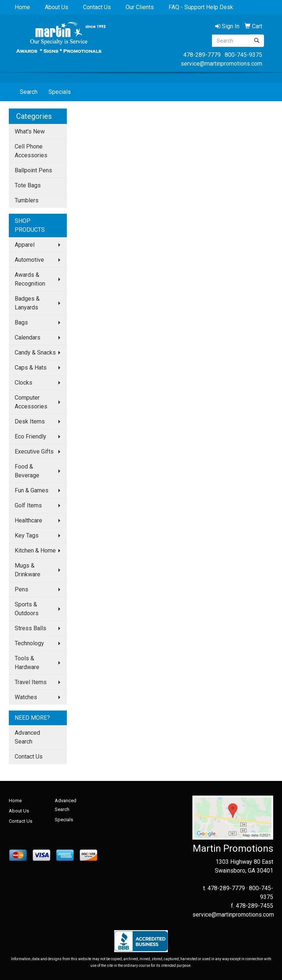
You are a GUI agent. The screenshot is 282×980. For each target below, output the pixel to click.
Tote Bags (28, 185)
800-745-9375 (243, 55)
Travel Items (31, 682)
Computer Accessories (31, 402)
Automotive (29, 260)
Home (22, 7)
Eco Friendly (30, 436)
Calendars (28, 337)
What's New (30, 131)
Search (29, 92)
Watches (26, 697)
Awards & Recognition (30, 279)
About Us (57, 7)
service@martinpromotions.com (221, 64)
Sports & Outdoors (27, 609)
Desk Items (30, 421)
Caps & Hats (31, 368)
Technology (29, 643)
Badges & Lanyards (27, 303)
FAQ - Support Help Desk (201, 7)
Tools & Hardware (27, 663)
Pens (21, 589)
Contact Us (97, 7)
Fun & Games (32, 490)
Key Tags (27, 535)
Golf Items (28, 505)
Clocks (23, 383)
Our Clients (140, 7)
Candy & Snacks (35, 353)
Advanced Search (27, 737)
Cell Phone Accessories (31, 151)
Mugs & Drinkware (28, 570)
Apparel (25, 245)
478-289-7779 (202, 55)
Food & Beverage (27, 471)
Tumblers (27, 200)
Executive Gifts (34, 452)
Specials (60, 92)
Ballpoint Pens (33, 170)
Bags (21, 322)
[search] (257, 41)
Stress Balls (30, 628)
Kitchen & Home (35, 550)
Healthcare (28, 520)
